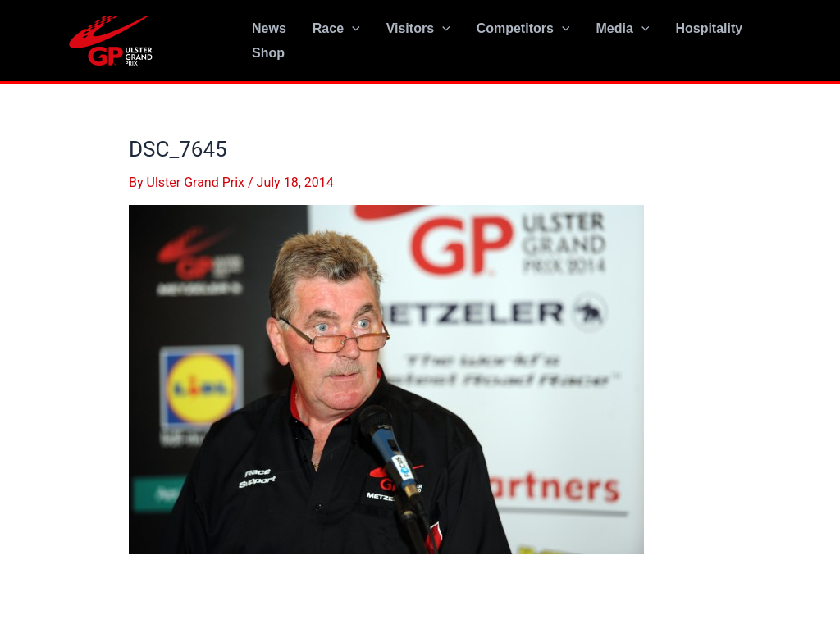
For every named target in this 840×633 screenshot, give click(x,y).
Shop (268, 53)
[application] (352, 29)
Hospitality (709, 28)
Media (622, 29)
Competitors (523, 29)
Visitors (418, 29)
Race (336, 29)
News (269, 28)
